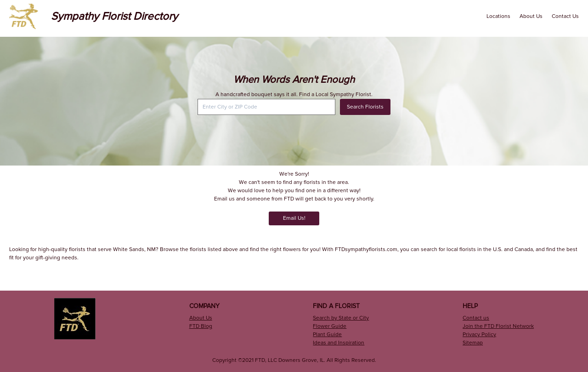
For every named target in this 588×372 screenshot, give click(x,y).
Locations (498, 16)
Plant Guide (327, 335)
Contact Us (565, 16)
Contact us (476, 318)
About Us (531, 16)
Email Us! (294, 218)
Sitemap (473, 343)
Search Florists (365, 107)
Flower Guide (330, 326)
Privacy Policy (479, 335)
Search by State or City (341, 318)
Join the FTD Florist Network (498, 326)
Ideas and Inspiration (339, 343)
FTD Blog (201, 326)
